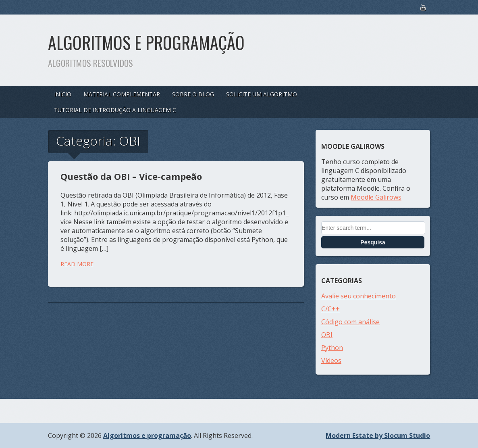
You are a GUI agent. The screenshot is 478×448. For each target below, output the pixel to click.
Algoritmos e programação (146, 42)
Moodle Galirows (376, 197)
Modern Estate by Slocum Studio (378, 435)
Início (63, 94)
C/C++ (330, 309)
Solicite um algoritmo (262, 94)
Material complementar (122, 94)
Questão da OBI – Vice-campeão (131, 176)
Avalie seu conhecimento (358, 296)
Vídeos (331, 360)
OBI (327, 335)
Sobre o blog (193, 94)
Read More (77, 264)
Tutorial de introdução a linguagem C (115, 110)
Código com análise (350, 322)
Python (332, 348)
